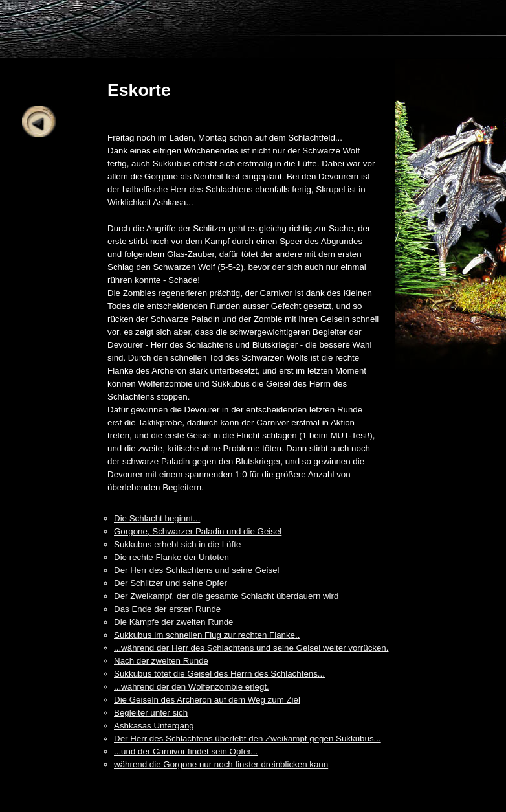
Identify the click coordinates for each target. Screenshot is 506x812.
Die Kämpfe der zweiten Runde (173, 622)
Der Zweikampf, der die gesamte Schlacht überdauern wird (226, 596)
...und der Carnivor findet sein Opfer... (186, 751)
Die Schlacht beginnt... (157, 518)
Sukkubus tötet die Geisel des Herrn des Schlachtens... (219, 674)
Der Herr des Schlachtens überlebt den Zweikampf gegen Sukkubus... (247, 739)
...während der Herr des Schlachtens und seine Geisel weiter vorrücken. (251, 648)
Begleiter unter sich (151, 713)
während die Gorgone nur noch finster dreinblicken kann (221, 764)
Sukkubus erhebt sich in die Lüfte (177, 544)
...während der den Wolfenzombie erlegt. (192, 687)
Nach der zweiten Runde (161, 661)
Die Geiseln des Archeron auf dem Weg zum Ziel (207, 700)
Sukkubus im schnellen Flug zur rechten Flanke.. (207, 635)
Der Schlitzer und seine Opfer (170, 583)
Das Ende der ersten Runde (167, 609)
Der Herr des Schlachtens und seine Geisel (197, 570)
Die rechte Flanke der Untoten (171, 557)
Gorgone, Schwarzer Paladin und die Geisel (198, 531)
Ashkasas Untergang (154, 726)
